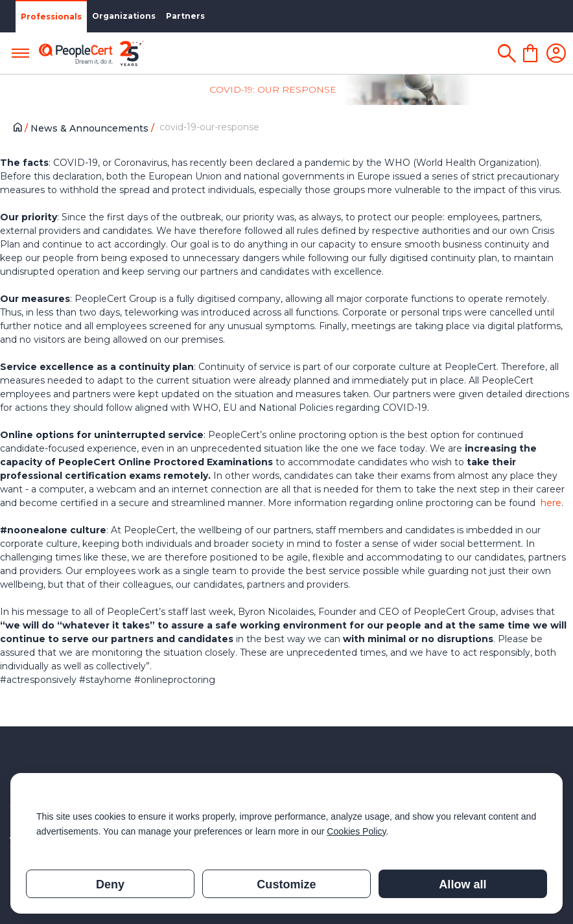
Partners (185, 16)
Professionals (51, 17)
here (551, 503)
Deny (110, 884)
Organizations (124, 16)
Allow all (462, 884)
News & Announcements (91, 128)
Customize (286, 884)
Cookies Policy (356, 831)
